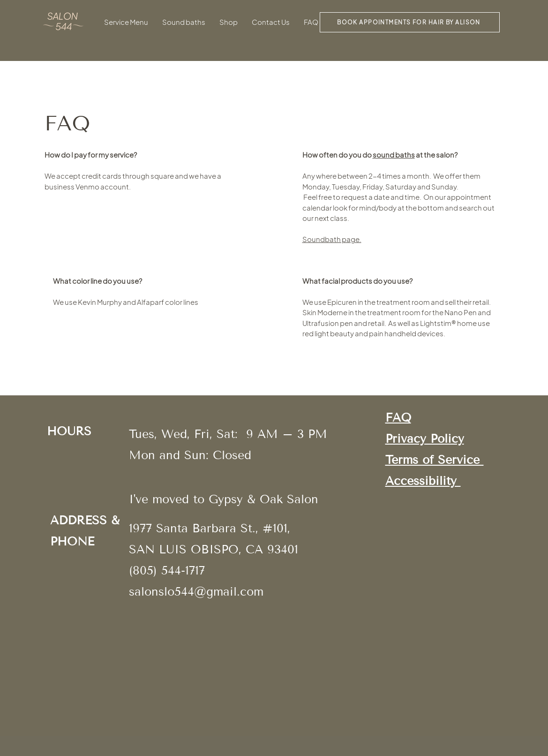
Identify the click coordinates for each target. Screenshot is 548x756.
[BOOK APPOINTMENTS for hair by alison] (410, 22)
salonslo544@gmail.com (196, 592)
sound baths (394, 155)
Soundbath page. (332, 239)
